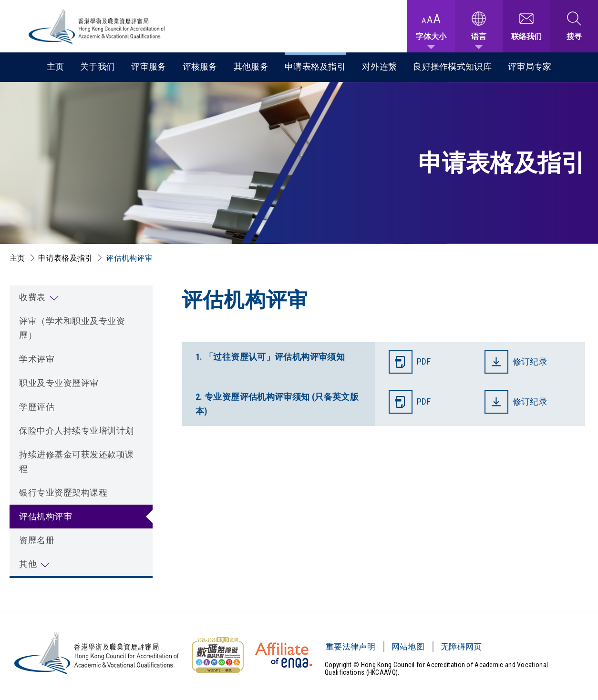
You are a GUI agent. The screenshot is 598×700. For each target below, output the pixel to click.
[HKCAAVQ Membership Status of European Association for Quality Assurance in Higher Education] (284, 655)
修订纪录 (531, 361)
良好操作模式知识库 (452, 66)
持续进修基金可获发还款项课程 (77, 462)
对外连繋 (379, 66)
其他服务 (251, 66)
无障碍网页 (461, 647)
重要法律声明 (351, 647)
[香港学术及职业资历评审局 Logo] (97, 26)
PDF (424, 361)
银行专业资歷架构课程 (63, 492)
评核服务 (200, 66)
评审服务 (149, 66)
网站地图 (408, 647)
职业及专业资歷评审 (59, 383)
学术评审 (37, 359)
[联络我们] (526, 26)
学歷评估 (37, 407)
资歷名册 (37, 540)
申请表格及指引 (315, 66)
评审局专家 (530, 66)
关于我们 (98, 66)
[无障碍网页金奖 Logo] (217, 655)
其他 (28, 564)
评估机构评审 (129, 258)
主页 (56, 66)
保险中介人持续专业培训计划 (77, 431)
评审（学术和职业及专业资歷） (72, 328)
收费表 (32, 297)
